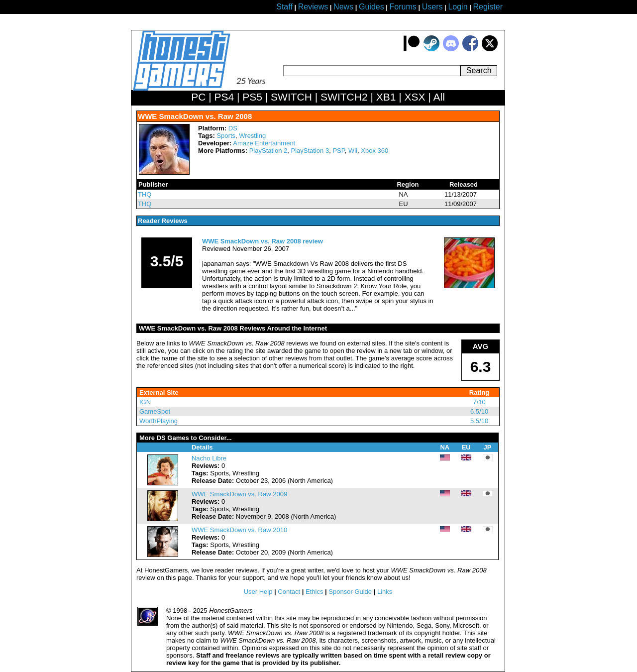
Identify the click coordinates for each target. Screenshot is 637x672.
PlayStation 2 (268, 151)
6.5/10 (479, 411)
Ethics (314, 592)
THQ (145, 194)
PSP (338, 151)
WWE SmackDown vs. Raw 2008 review (263, 241)
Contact (289, 592)
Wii (353, 151)
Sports (226, 136)
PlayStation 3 (310, 151)
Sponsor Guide (350, 592)
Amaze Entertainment (264, 143)
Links (385, 592)
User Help (258, 592)
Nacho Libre (209, 458)
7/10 (479, 402)
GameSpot (155, 411)
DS (233, 128)
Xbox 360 (374, 151)
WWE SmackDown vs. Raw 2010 (239, 530)
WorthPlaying (159, 421)
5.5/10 (479, 421)
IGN (145, 402)
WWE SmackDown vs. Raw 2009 (239, 494)
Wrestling (252, 136)
